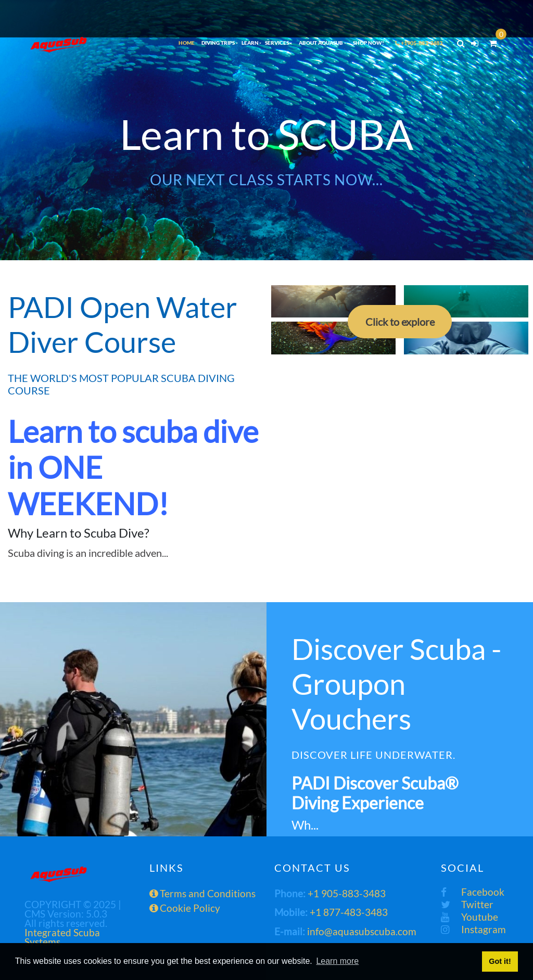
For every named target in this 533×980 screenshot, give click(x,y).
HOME (187, 43)
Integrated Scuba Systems (62, 937)
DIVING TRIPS (218, 43)
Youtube (469, 917)
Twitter (467, 904)
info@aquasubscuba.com (362, 931)
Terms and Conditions (202, 893)
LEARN (250, 43)
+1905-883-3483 (419, 43)
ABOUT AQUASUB (321, 43)
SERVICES (277, 43)
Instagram (473, 929)
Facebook (473, 892)
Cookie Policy (185, 908)
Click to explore (400, 322)
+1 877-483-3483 (349, 912)
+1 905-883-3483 (347, 893)
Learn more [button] (337, 961)
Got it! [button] (500, 961)
